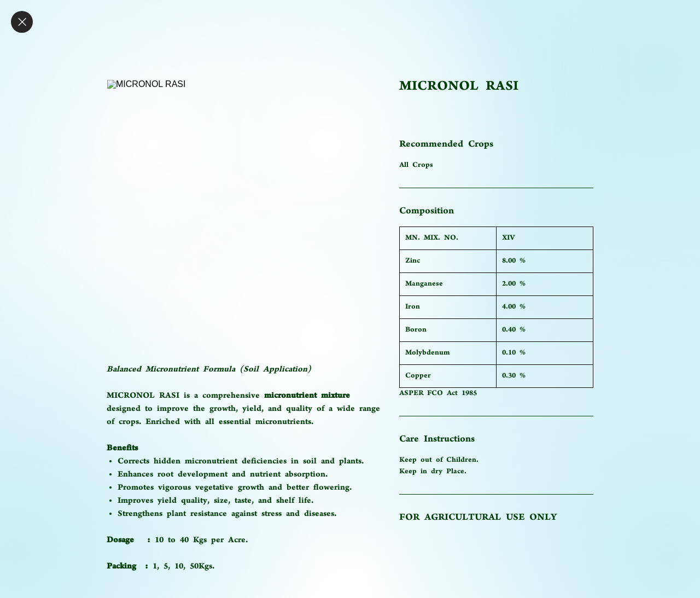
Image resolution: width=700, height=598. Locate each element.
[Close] (22, 22)
